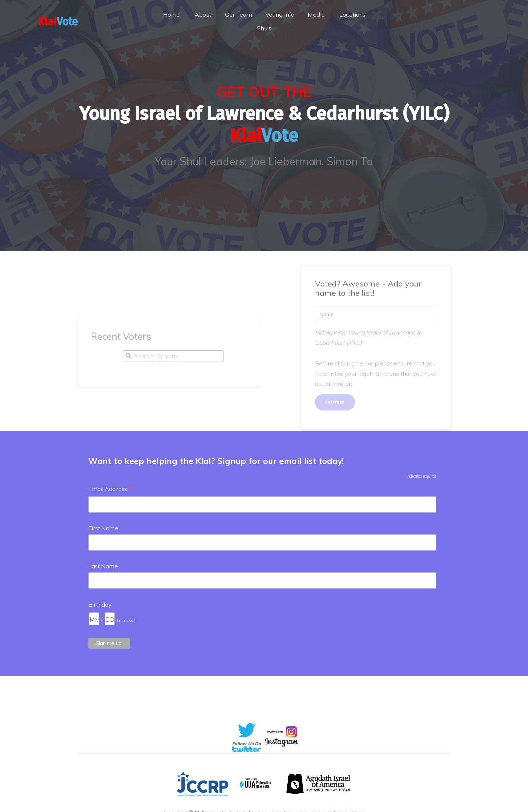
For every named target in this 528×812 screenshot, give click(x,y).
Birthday (100, 604)
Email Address (110, 489)
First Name (103, 528)
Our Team (238, 14)
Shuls (264, 28)
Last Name (103, 566)
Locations (352, 14)
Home (171, 14)
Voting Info (280, 14)
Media (316, 14)
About (203, 14)
